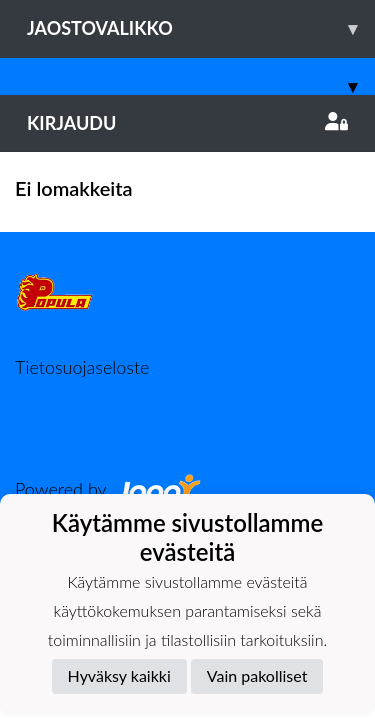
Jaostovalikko (201, 28)
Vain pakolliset (257, 675)
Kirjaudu (187, 123)
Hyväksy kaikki (119, 675)
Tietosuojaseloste (82, 367)
